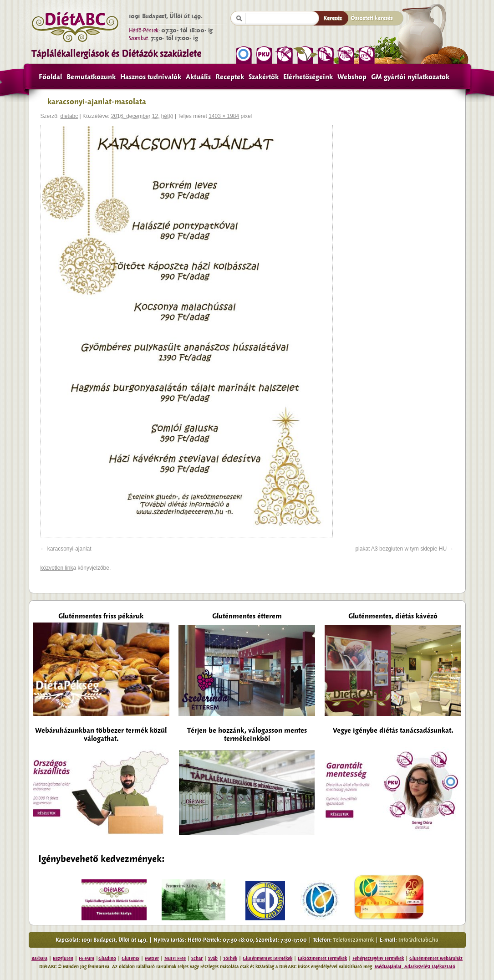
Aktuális (198, 77)
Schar (197, 958)
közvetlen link (57, 568)
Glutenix (130, 958)
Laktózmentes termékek (322, 958)
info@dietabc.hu (418, 940)
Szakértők (264, 77)
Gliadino (107, 958)
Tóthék (230, 958)
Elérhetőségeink (308, 77)
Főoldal (50, 77)
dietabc (69, 116)
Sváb (213, 958)
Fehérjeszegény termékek (378, 958)
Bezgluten (63, 958)
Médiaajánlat (388, 967)
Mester (152, 958)
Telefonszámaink (354, 940)
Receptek (230, 77)
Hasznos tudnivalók (151, 77)
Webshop (352, 77)
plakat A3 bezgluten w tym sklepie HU (401, 549)
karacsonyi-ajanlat (69, 549)
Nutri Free (175, 958)
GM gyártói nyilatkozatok (410, 77)
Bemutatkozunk (91, 77)
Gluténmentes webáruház (436, 958)
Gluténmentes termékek (267, 958)
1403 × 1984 (224, 116)
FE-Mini (87, 958)
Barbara (39, 958)
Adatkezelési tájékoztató (429, 967)
